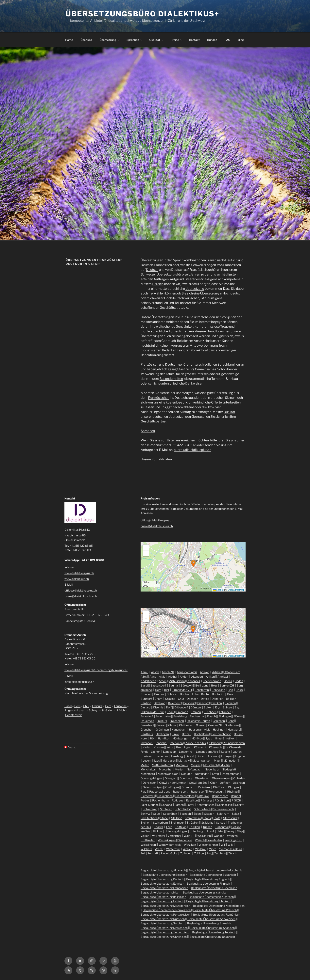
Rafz (144, 791)
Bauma (173, 685)
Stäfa (217, 818)
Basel (68, 706)
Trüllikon (195, 827)
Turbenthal (222, 827)
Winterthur (173, 849)
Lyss (157, 760)
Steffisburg (230, 818)
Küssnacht (216, 747)
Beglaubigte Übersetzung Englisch (208, 879)
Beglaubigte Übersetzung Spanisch (213, 928)
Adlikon (205, 672)
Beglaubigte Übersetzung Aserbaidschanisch (217, 870)
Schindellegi (225, 805)
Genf (108, 706)
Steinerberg (160, 822)
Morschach (210, 765)
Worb (213, 849)
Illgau (209, 738)
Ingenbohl (147, 743)
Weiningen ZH (233, 840)
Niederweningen (168, 774)
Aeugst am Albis (187, 672)
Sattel (190, 805)
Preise (177, 40)
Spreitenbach (149, 818)
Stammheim (193, 818)
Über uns (86, 40)
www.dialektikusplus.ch (79, 573)
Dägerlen (217, 699)
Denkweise (193, 383)
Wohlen (188, 849)
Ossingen (239, 783)
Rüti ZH (236, 800)
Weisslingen (148, 845)
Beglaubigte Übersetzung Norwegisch (167, 910)
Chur (86, 706)
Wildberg (146, 849)
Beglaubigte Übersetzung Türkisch (214, 932)
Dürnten (196, 707)
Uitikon (157, 831)
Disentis (158, 707)
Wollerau (201, 849)
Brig (230, 690)
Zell (143, 853)
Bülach (232, 694)
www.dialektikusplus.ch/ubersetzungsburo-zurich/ (96, 670)
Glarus (172, 725)
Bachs (228, 681)
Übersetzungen (152, 260)
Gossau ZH (215, 725)
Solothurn (223, 814)
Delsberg (189, 703)
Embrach (182, 712)
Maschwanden (202, 760)
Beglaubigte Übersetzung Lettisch (162, 901)
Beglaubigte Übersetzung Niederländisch (219, 906)
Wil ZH (159, 849)
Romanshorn (220, 796)
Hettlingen (162, 734)
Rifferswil (203, 796)
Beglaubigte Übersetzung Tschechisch (165, 932)
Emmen (196, 712)
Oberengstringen (151, 778)
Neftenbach (194, 769)
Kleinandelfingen (234, 743)
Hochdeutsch (232, 293)
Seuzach (185, 814)
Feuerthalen (163, 716)
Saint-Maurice (150, 805)
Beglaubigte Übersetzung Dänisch (162, 879)
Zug (209, 853)
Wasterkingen (167, 840)
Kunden (212, 40)
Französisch (215, 260)
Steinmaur (177, 822)
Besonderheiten (171, 379)
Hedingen (219, 729)
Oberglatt (171, 778)
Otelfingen (172, 787)
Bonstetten (202, 690)
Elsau (170, 712)
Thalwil (158, 827)
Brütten (159, 694)
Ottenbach (188, 787)
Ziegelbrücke (169, 853)
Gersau (161, 725)
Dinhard (146, 707)
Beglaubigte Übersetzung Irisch (160, 892)
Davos (205, 699)
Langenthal (186, 752)
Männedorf (230, 760)
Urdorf (210, 831)
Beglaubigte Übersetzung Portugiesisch (165, 915)
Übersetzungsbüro (170, 274)
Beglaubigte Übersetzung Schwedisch (211, 919)
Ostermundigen (153, 787)
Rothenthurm (161, 800)
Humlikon (164, 738)
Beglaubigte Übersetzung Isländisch (206, 892)
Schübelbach (202, 809)
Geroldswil (147, 725)
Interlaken (176, 743)
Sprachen (135, 40)
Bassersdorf (158, 685)
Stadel (164, 818)
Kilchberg (215, 743)
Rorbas (145, 800)
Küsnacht (200, 747)
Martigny (184, 760)
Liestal (190, 756)
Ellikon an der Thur (152, 712)
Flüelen (238, 716)
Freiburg (97, 706)
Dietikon (217, 703)
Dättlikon (160, 703)
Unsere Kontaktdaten (156, 459)
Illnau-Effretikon (225, 738)
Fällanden (225, 712)
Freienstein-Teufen (198, 721)
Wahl (184, 407)
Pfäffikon (219, 787)
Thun (169, 827)
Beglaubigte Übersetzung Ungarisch (212, 937)
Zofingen (186, 853)
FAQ (227, 40)
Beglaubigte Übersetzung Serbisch (162, 923)
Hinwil (175, 734)
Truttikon (181, 827)
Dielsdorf (203, 703)
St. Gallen (107, 710)
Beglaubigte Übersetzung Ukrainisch (164, 937)
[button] (193, 563)
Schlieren (166, 809)
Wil (223, 845)
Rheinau (232, 791)
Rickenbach (165, 796)
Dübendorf (181, 707)
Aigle (162, 677)
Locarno (213, 756)
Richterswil (148, 796)
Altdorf (184, 677)
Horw (144, 738)
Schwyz (94, 710)
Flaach (211, 716)
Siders (198, 814)
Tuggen (207, 827)
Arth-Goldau (177, 681)
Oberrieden (202, 778)
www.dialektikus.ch (77, 579)
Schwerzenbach (224, 809)
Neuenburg (212, 769)
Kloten (147, 747)
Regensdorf (198, 791)
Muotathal (165, 769)
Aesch (155, 672)
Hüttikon (197, 738)
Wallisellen (204, 836)
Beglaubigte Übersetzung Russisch (163, 919)
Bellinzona (202, 685)
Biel (166, 690)
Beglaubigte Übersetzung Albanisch (163, 870)
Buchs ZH (218, 694)
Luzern (82, 710)
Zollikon (199, 853)
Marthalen (169, 760)
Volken (145, 836)
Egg (218, 707)
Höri (153, 738)
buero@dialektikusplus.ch (193, 450)
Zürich (121, 710)
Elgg (237, 707)
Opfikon (225, 783)
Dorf (169, 707)
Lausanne (120, 706)
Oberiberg (186, 778)
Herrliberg (147, 734)
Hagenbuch (179, 729)
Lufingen (227, 756)
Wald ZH (189, 836)
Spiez (235, 814)
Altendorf (197, 677)
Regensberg (181, 791)
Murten (179, 769)
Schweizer (199, 265)
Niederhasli (148, 774)
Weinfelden (215, 840)
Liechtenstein (74, 715)
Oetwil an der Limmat (173, 783)
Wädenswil (185, 840)
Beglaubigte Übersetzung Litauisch (208, 901)
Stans (207, 818)
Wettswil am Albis (170, 845)
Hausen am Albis (200, 729)
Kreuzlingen (184, 747)
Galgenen (219, 721)
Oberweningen (221, 778)
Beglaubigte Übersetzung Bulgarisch (213, 875)
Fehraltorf (147, 716)
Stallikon (177, 818)
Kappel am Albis (196, 743)
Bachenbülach (212, 681)
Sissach (209, 814)
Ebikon (208, 707)
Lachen (156, 752)
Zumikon (220, 853)
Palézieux (204, 787)
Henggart (234, 729)
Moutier (225, 765)
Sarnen (179, 805)
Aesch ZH (168, 672)
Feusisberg (180, 716)
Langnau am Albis (207, 752)
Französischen (159, 398)
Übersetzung (110, 40)
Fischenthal (197, 716)
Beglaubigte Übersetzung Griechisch (214, 888)
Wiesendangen (208, 845)
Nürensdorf (202, 774)
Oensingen (150, 783)
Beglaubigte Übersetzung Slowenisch (164, 928)
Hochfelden (201, 734)
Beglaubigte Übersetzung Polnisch (215, 910)
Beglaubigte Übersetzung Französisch (164, 888)
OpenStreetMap (236, 590)
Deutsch (152, 270)
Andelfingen (148, 681)
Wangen (219, 836)
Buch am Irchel (189, 694)
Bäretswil (187, 685)
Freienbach (177, 721)
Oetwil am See (198, 783)
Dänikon (146, 703)
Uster (171, 440)
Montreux (182, 765)
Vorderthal (174, 836)
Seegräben (170, 814)
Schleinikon (150, 809)
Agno (153, 677)
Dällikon (231, 699)
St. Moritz (207, 822)
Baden (239, 681)
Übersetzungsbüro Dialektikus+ (142, 14)
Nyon (215, 774)
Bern (77, 706)
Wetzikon (190, 845)
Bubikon (172, 694)
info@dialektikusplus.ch (79, 682)
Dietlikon (230, 703)
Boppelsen (218, 690)
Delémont (174, 703)
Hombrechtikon (221, 734)
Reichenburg (216, 791)
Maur (217, 760)
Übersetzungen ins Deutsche (172, 317)
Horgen (239, 734)
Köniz (170, 747)
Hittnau (187, 734)
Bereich (158, 284)
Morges (196, 765)
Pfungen (233, 787)
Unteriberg (196, 831)
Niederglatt (229, 769)
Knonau (159, 747)
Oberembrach (231, 774)
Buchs (205, 694)
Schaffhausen (206, 805)
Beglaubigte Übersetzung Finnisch (208, 884)
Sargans (167, 805)
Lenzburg (177, 756)
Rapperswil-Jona (160, 791)
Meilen (145, 765)
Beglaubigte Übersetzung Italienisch (163, 897)
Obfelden (239, 778)
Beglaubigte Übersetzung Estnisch (162, 884)
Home (69, 40)
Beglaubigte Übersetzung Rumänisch (217, 915)
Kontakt (194, 40)
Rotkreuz (178, 800)
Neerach (187, 774)
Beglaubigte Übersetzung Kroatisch (211, 897)
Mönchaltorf (148, 769)
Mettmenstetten (162, 765)
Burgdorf (146, 699)
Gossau (201, 725)
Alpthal (172, 677)
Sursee (221, 822)
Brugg (240, 690)
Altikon (210, 677)
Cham (158, 699)
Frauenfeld (147, 721)
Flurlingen (225, 716)
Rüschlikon (222, 800)
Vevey (230, 831)
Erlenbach (210, 712)
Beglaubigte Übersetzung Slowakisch (211, 923)
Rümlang (206, 800)
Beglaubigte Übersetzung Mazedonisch (165, 906)
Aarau (144, 672)
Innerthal (161, 743)
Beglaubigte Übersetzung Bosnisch (165, 875)
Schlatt (240, 805)
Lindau (201, 756)
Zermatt (153, 853)
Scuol (157, 814)
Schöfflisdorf (183, 809)
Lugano (70, 710)
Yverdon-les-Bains (230, 849)
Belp (214, 685)
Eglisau (227, 707)
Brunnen (146, 694)
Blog (241, 40)
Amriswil (223, 677)
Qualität (157, 40)
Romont (236, 796)
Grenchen (147, 729)
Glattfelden (186, 725)
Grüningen (162, 729)
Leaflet (218, 590)
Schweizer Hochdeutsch (166, 298)
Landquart (170, 752)
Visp (240, 831)
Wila (230, 845)
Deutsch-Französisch (156, 265)
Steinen (145, 822)
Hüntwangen (181, 738)
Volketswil (158, 836)
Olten (214, 783)
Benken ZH (227, 685)
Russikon (192, 800)
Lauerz (226, 752)
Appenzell (194, 681)
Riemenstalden (185, 796)
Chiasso (170, 699)
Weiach (200, 840)
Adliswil (217, 672)
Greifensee (232, 725)
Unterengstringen (176, 831)
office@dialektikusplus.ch (81, 590)
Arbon (163, 681)
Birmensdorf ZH (182, 690)
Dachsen (192, 699)
